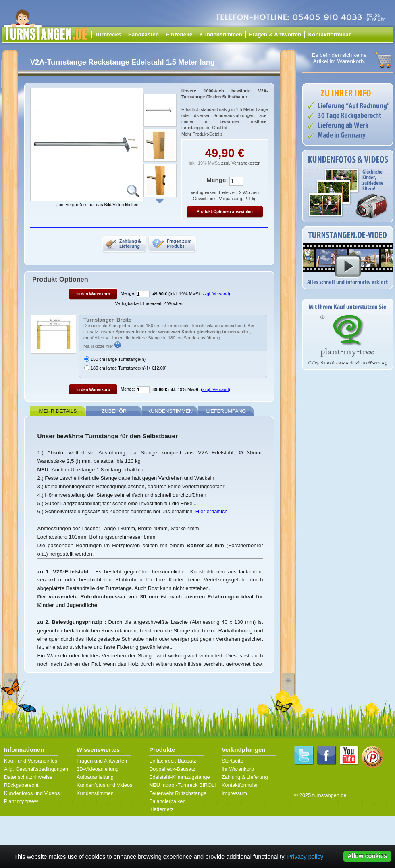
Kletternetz (161, 809)
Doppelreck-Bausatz (172, 769)
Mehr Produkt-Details (202, 134)
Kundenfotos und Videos (32, 793)
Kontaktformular (329, 35)
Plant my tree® (21, 801)
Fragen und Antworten (102, 761)
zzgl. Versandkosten (241, 163)
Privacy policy (306, 857)
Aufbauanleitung (95, 777)
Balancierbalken (167, 801)
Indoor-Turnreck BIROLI (183, 785)
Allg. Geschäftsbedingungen (36, 769)
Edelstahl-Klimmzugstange (180, 777)
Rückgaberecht (21, 785)
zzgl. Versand (215, 294)
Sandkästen (143, 35)
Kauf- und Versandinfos (31, 761)
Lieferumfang (226, 411)
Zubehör (114, 411)
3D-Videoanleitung (98, 769)
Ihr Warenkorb (238, 769)
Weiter (160, 201)
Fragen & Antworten (275, 35)
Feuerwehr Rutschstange (178, 793)
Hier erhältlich (212, 511)
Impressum (234, 793)
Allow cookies (367, 856)
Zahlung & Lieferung (245, 777)
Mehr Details (58, 411)
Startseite (233, 761)
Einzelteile (179, 35)
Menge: (217, 180)
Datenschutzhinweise (28, 777)
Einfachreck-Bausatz (173, 761)
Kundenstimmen (221, 35)
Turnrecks (108, 35)
